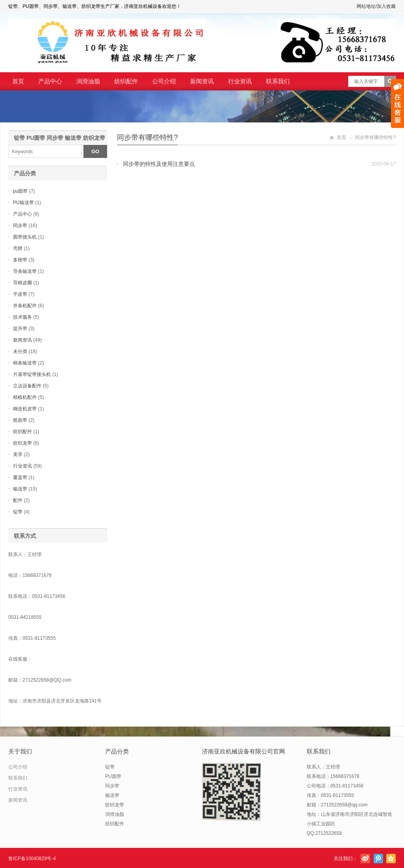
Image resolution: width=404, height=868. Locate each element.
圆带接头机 (25, 237)
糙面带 (20, 420)
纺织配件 (126, 81)
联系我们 (278, 81)
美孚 (18, 455)
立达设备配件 (27, 386)
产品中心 (50, 81)
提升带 (20, 329)
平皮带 (20, 294)
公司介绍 (164, 81)
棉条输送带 (25, 363)
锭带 (18, 512)
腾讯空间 (391, 859)
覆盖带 (20, 477)
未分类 (20, 351)
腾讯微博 (378, 859)
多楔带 (20, 260)
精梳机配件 (25, 397)
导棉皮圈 (23, 283)
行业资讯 (240, 81)
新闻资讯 (202, 81)
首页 (18, 81)
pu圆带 (20, 191)
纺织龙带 (23, 443)
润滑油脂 (88, 81)
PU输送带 (24, 203)
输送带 (20, 489)
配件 (18, 500)
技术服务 (23, 317)
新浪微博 (365, 859)
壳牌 (18, 248)
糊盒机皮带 (25, 409)
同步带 (20, 225)
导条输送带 (25, 271)
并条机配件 (25, 306)
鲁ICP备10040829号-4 (32, 859)
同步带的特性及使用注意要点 (159, 164)
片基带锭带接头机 (32, 374)
